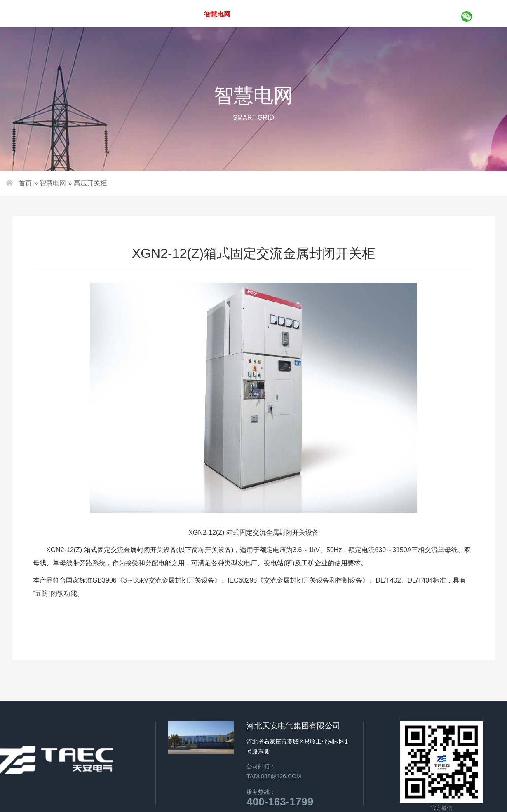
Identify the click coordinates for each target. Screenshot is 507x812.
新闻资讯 (389, 14)
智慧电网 (217, 14)
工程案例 (348, 14)
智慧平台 (307, 14)
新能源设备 (262, 14)
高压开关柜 (90, 183)
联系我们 (430, 14)
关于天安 (175, 14)
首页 (140, 14)
